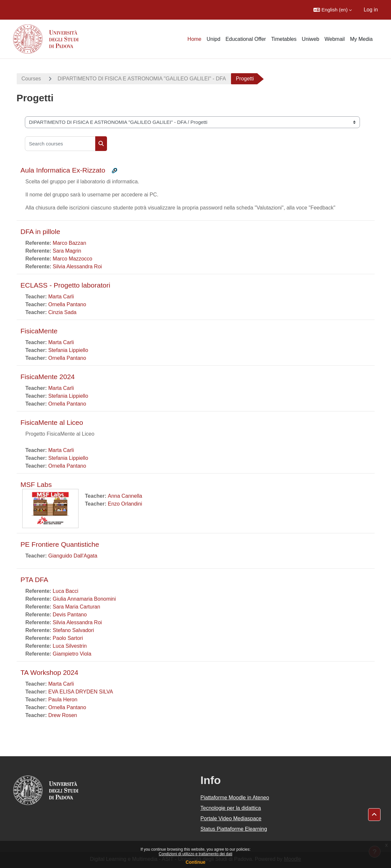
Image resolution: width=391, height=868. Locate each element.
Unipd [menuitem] (214, 39)
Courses (31, 79)
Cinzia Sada (62, 312)
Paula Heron (63, 700)
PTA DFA (35, 580)
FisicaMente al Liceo (52, 422)
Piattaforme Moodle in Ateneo (235, 798)
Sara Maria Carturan (76, 607)
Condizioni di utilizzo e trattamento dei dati (195, 854)
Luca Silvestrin (70, 646)
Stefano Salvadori (73, 630)
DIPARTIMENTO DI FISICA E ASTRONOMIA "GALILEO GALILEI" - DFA (142, 79)
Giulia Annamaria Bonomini (84, 599)
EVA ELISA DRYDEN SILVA (80, 692)
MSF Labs (36, 484)
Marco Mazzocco (72, 259)
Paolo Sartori (68, 638)
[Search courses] (60, 144)
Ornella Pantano (67, 304)
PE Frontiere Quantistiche (60, 544)
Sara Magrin (67, 251)
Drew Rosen (62, 715)
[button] (333, 10)
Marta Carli (61, 297)
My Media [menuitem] (361, 39)
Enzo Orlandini (125, 504)
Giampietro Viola (72, 654)
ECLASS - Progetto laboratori (65, 285)
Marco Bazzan (69, 243)
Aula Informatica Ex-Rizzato (63, 170)
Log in (371, 10)
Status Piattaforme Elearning (234, 829)
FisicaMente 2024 (48, 377)
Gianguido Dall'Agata (73, 556)
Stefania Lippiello (68, 350)
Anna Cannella (125, 496)
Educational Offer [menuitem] (246, 39)
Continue (195, 862)
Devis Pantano (70, 615)
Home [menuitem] (195, 39)
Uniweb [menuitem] (310, 39)
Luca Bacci (65, 591)
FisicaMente (39, 331)
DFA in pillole (40, 232)
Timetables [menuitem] (284, 39)
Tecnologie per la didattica (231, 808)
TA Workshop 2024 (50, 672)
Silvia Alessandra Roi (77, 267)
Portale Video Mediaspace (231, 818)
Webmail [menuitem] (335, 39)
